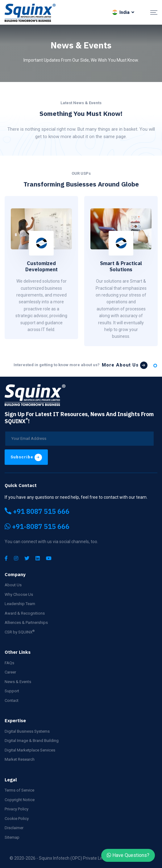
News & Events (18, 682)
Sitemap (12, 837)
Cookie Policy (17, 819)
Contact (12, 700)
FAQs (9, 663)
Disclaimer (14, 828)
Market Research (20, 759)
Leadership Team (20, 604)
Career (10, 672)
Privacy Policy (17, 809)
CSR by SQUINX (20, 632)
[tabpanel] (41, 268)
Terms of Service (19, 790)
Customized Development (42, 266)
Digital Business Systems (27, 731)
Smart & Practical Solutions (121, 266)
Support (12, 691)
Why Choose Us (19, 594)
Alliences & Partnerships (26, 622)
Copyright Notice (20, 800)
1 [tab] (155, 366)
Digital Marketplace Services (30, 750)
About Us (13, 585)
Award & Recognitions (25, 613)
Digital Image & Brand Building (32, 741)
